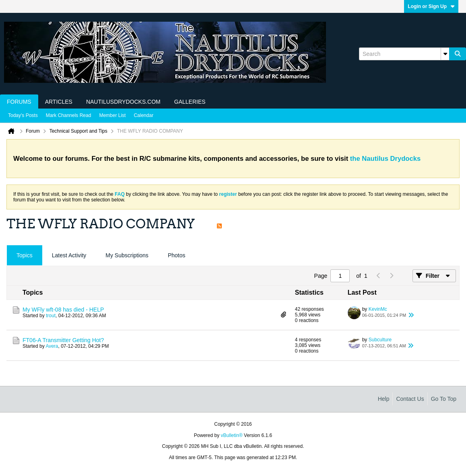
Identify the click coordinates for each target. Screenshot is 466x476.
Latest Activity (69, 255)
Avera (52, 346)
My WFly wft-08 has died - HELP (63, 310)
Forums (19, 102)
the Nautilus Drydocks (385, 159)
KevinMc (378, 309)
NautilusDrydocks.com (123, 102)
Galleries (190, 102)
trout (51, 316)
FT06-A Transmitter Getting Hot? (63, 340)
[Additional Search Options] (445, 54)
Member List (112, 115)
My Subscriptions (127, 255)
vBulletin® (232, 435)
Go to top (444, 399)
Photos (177, 255)
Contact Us (410, 399)
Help (384, 399)
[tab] (25, 255)
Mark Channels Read (69, 115)
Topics (25, 255)
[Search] (404, 54)
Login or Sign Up (431, 6)
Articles (59, 102)
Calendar (143, 115)
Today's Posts (23, 115)
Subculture (380, 340)
